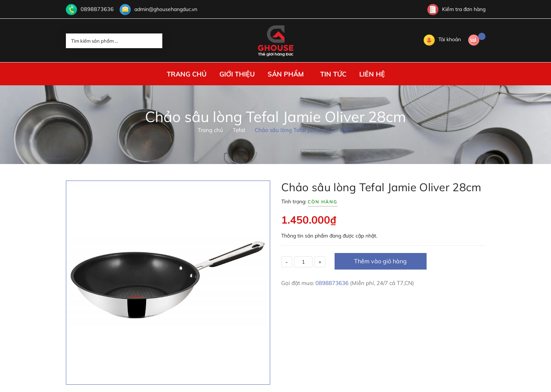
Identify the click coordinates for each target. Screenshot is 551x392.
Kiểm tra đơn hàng (456, 9)
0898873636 (95, 9)
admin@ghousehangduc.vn (162, 9)
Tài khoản (442, 39)
